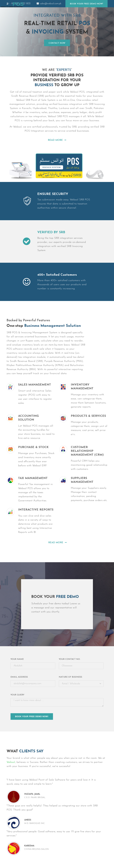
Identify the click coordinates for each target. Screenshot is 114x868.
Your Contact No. (70, 659)
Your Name (17, 659)
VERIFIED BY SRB (51, 232)
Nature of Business (70, 677)
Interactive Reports (36, 510)
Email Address (19, 677)
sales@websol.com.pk (49, 4)
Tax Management (33, 478)
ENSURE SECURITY (53, 194)
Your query (17, 695)
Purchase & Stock (33, 447)
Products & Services (88, 416)
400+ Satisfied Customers (57, 275)
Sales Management (35, 385)
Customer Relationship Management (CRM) (87, 451)
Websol (11, 762)
